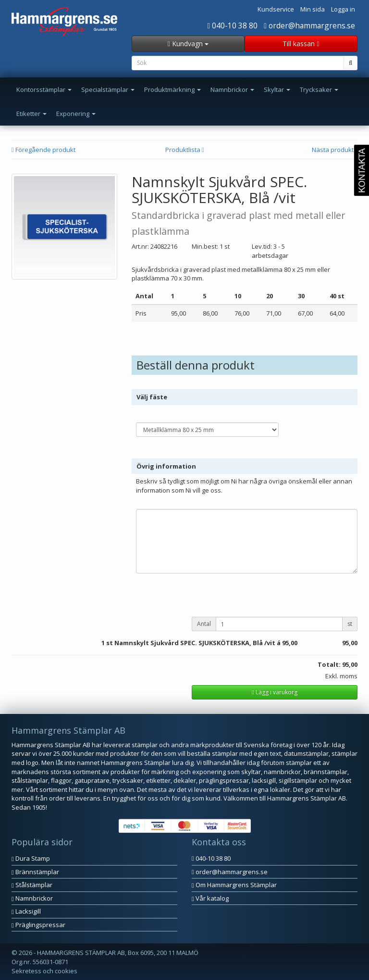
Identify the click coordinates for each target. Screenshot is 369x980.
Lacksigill (26, 911)
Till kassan (301, 44)
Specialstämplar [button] (108, 89)
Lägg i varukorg (274, 692)
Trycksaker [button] (319, 89)
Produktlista (185, 150)
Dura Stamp (31, 858)
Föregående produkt (43, 150)
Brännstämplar (35, 872)
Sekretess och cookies (44, 971)
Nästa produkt (335, 150)
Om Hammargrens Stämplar (234, 885)
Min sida (313, 9)
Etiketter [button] (31, 114)
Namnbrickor (32, 898)
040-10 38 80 (233, 25)
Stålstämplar (32, 885)
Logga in (343, 9)
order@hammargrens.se (309, 25)
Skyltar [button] (277, 89)
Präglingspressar (38, 925)
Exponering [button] (76, 114)
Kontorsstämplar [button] (44, 89)
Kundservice (276, 9)
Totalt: (329, 664)
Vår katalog (210, 898)
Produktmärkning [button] (172, 89)
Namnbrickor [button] (232, 89)
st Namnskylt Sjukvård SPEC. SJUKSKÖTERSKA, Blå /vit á (193, 643)
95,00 (290, 643)
